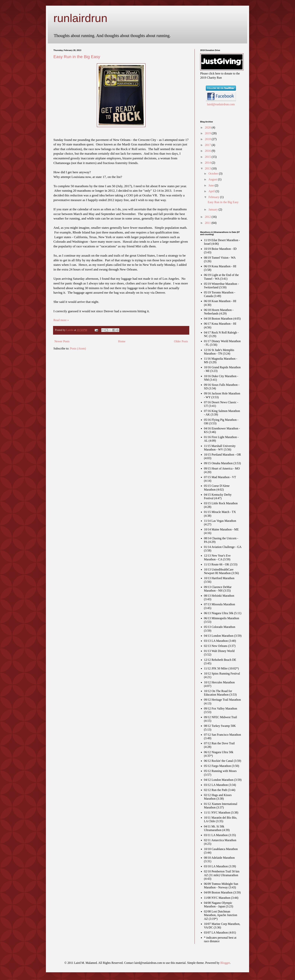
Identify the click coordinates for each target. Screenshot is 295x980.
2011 (208, 223)
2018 (208, 139)
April (212, 191)
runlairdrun (80, 18)
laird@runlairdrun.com (221, 104)
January (214, 209)
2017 (208, 145)
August (213, 179)
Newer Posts (62, 341)
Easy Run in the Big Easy (77, 57)
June (212, 185)
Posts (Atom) (78, 348)
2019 (208, 133)
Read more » (61, 320)
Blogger (225, 963)
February (214, 197)
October (214, 174)
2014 (208, 163)
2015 (208, 157)
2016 (208, 151)
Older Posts (181, 341)
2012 (208, 217)
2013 (208, 168)
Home (122, 341)
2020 (208, 127)
